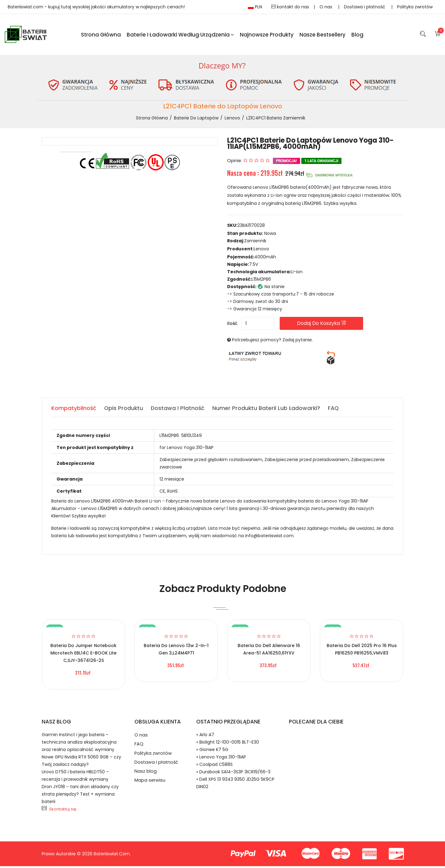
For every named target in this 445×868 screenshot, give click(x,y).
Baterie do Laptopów (196, 119)
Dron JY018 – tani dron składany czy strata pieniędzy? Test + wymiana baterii (80, 796)
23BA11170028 (251, 227)
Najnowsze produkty (267, 35)
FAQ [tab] (336, 410)
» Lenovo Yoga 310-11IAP (221, 759)
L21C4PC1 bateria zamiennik (276, 119)
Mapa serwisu (150, 787)
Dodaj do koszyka (330, 325)
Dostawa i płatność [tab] (179, 410)
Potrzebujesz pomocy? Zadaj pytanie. (272, 342)
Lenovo (232, 119)
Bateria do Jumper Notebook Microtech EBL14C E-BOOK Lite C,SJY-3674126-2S (83, 655)
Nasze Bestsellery (322, 35)
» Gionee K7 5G (212, 751)
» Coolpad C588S (214, 766)
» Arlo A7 (205, 736)
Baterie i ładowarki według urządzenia (180, 35)
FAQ (139, 747)
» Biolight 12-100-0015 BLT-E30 (228, 744)
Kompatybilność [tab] (74, 410)
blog (357, 35)
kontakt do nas (290, 7)
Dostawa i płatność (365, 7)
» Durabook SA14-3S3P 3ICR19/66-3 (233, 774)
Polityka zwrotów (415, 7)
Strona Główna (101, 35)
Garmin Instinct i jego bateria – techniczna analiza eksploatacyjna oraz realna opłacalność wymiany (79, 744)
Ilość (232, 325)
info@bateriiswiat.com (269, 538)
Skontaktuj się (63, 811)
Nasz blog (146, 777)
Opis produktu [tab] (124, 410)
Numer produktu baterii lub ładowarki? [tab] (268, 410)
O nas (326, 7)
